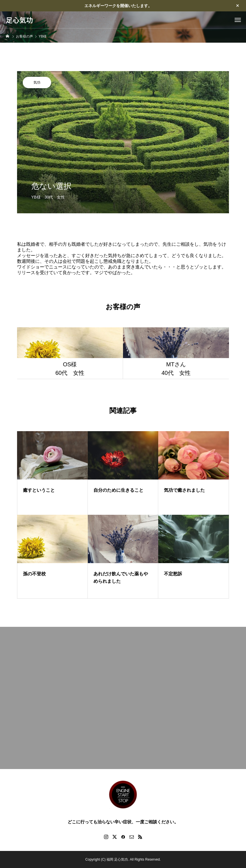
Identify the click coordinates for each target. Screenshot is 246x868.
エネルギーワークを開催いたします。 (118, 6)
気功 (37, 82)
